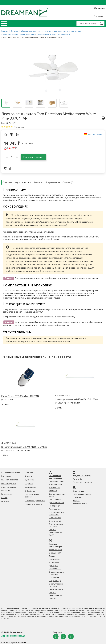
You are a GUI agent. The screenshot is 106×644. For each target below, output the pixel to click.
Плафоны (77, 497)
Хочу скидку (31, 487)
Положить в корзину (34, 157)
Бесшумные (54, 488)
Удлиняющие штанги (82, 494)
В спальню (54, 562)
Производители (9, 484)
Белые (52, 556)
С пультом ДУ (55, 521)
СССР (51, 535)
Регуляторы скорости (82, 482)
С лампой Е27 (55, 578)
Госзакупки (6, 494)
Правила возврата (34, 504)
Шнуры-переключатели (80, 502)
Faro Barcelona (95, 135)
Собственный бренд (11, 472)
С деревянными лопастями (56, 513)
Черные (53, 598)
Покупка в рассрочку (35, 501)
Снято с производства (55, 531)
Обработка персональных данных (32, 494)
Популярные (55, 509)
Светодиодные (56, 589)
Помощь (29, 472)
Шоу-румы (6, 476)
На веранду (54, 506)
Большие (53, 491)
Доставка (29, 480)
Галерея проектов (10, 480)
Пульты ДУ (77, 479)
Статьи (4, 498)
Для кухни (53, 566)
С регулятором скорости (56, 525)
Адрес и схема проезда (13, 636)
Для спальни (55, 499)
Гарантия (29, 484)
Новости (5, 501)
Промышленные (56, 481)
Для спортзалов (56, 503)
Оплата (28, 476)
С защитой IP (55, 518)
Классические (55, 484)
